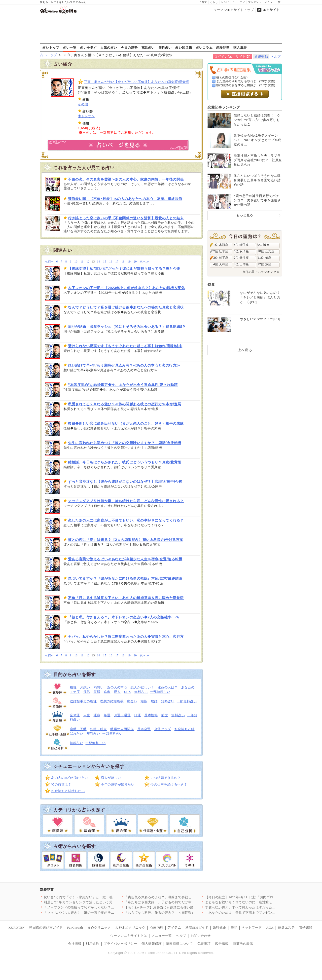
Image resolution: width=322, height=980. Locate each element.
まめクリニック (99, 927)
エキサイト (271, 10)
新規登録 (261, 57)
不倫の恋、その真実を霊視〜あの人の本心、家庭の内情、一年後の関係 (126, 179)
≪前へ (50, 262)
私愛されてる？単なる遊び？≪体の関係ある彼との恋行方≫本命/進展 (125, 404)
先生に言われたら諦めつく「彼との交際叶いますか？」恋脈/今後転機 (125, 443)
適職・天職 (78, 729)
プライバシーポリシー (120, 944)
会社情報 (75, 944)
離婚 (154, 701)
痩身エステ (286, 927)
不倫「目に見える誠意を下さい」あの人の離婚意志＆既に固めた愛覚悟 (126, 598)
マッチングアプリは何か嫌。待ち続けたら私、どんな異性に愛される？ (126, 501)
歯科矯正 (219, 927)
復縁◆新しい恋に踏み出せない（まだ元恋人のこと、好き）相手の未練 (126, 423)
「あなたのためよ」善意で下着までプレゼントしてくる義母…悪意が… (259, 913)
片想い (85, 687)
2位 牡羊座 (221, 251)
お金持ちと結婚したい (68, 791)
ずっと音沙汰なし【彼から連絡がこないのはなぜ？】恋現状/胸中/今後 (125, 482)
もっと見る (245, 215)
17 (117, 262)
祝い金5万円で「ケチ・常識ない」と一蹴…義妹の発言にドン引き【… (97, 897)
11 (82, 262)
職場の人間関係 (122, 729)
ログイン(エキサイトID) (232, 57)
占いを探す (88, 47)
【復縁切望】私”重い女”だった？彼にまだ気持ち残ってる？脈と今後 (124, 268)
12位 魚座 (264, 264)
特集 (211, 285)
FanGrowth (75, 927)
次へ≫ (144, 262)
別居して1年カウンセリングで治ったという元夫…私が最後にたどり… (97, 902)
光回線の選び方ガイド (46, 927)
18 (123, 262)
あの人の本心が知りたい (70, 778)
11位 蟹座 (264, 258)
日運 (137, 715)
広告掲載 (222, 944)
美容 (234, 927)
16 (111, 262)
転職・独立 (99, 729)
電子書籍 (306, 927)
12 (88, 262)
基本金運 (144, 729)
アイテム (174, 927)
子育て (203, 2)
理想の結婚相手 (112, 701)
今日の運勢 (129, 47)
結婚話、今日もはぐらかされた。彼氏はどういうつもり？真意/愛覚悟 (125, 462)
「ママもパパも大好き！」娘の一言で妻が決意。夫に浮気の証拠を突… (97, 913)
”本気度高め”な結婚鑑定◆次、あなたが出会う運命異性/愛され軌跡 (123, 385)
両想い (99, 687)
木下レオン (86, 116)
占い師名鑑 (184, 47)
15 (105, 262)
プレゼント (255, 2)
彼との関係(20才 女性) (232, 77)
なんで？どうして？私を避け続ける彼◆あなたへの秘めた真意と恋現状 (126, 307)
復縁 (97, 692)
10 (76, 262)
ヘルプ (276, 57)
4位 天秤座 (221, 264)
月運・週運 (122, 715)
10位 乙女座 (266, 251)
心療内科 (157, 927)
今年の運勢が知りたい (118, 784)
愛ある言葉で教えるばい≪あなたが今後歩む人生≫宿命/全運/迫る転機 (125, 559)
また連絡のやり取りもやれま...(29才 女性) (246, 81)
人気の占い (109, 47)
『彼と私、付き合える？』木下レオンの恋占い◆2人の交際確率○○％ (124, 617)
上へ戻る (245, 350)
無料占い (165, 47)
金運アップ (163, 729)
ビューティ (238, 2)
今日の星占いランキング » (261, 272)
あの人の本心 (117, 687)
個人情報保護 (152, 944)
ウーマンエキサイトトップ (234, 10)
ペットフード (252, 927)
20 (135, 262)
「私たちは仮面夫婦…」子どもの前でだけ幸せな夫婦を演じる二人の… (178, 902)
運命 (97, 715)
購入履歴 (240, 47)
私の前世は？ (61, 784)
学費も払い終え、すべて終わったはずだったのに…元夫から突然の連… (259, 907)
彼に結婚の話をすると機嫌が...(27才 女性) (246, 85)
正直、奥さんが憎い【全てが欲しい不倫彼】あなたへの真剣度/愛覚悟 (137, 82)
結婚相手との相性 (83, 701)
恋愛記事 (223, 47)
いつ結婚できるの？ (166, 778)
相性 (73, 687)
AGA (270, 927)
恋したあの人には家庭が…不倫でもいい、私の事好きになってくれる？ (126, 520)
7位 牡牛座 (241, 258)
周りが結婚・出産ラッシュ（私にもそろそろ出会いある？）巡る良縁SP (126, 327)
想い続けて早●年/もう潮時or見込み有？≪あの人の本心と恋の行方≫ (124, 365)
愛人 (117, 692)
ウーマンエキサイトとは (129, 936)
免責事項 (204, 944)
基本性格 (151, 715)
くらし (214, 2)
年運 (107, 715)
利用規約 (92, 944)
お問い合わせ (201, 936)
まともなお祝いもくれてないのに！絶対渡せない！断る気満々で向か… (259, 902)
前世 (164, 715)
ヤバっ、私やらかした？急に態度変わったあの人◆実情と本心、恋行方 (126, 637)
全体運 (75, 715)
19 (129, 262)
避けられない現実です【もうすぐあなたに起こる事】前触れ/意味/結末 (125, 346)
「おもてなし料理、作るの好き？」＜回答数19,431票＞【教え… (173, 913)
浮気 (87, 692)
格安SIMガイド (197, 927)
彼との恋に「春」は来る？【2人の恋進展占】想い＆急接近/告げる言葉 (126, 540)
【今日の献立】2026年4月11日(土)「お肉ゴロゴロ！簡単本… (251, 897)
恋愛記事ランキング (224, 107)
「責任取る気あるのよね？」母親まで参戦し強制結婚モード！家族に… (178, 897)
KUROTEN (17, 927)
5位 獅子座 (241, 245)
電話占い (148, 47)
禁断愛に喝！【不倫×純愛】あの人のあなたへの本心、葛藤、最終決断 (125, 199)
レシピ (225, 2)
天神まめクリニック (130, 927)
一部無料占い (160, 692)
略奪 (107, 692)
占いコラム (204, 47)
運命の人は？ (168, 687)
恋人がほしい (111, 778)
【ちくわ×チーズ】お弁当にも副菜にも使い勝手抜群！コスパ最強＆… (177, 907)
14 (99, 262)
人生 (87, 715)
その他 (83, 104)
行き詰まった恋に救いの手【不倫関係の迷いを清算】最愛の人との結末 (126, 218)
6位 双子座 (241, 251)
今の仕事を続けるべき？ (169, 784)
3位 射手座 (221, 258)
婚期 (144, 701)
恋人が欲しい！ (142, 687)
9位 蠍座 (263, 245)
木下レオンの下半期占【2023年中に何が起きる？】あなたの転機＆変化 (126, 288)
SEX (128, 692)
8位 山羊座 (241, 264)
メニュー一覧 (273, 2)
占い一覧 (70, 47)
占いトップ (51, 47)
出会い (132, 701)
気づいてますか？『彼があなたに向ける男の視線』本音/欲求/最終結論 (125, 578)
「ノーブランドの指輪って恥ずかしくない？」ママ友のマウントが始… (97, 907)
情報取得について (179, 944)
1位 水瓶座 (221, 245)
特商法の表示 (243, 944)
